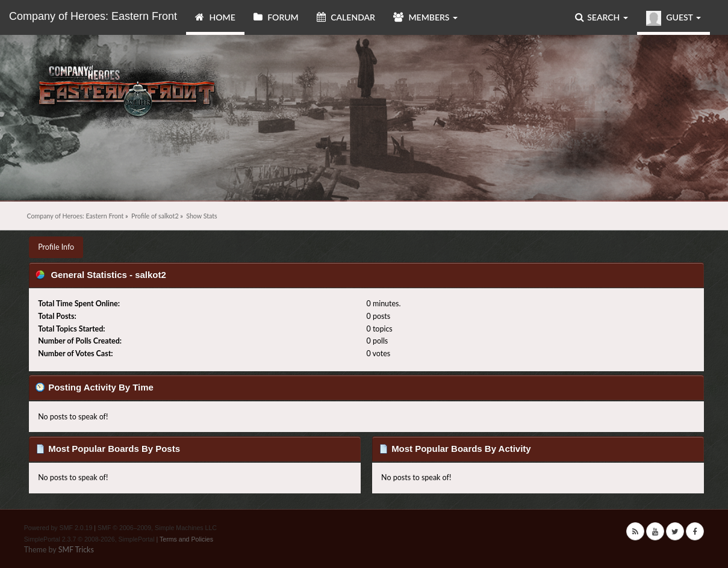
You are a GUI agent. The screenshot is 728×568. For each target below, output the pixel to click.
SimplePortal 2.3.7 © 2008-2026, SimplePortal (89, 539)
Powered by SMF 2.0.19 (58, 528)
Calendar (346, 17)
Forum (276, 17)
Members (425, 17)
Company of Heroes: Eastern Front (93, 16)
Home (215, 17)
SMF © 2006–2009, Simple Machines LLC (157, 528)
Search (602, 17)
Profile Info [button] (56, 247)
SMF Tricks (76, 550)
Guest (674, 18)
